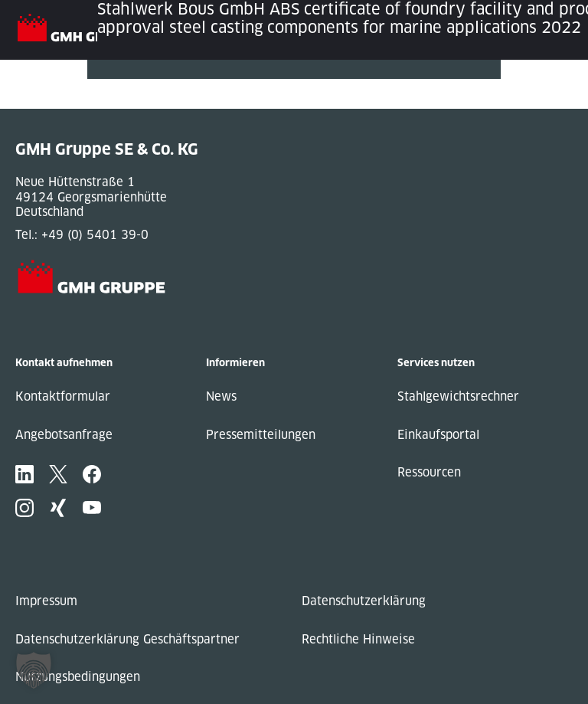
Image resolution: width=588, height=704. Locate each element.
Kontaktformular (63, 396)
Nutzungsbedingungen (78, 677)
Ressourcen (429, 472)
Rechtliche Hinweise (358, 639)
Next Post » (120, 102)
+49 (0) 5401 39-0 (95, 235)
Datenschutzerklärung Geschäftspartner (127, 639)
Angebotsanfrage (64, 435)
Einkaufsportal (438, 435)
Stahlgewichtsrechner (458, 396)
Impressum (46, 601)
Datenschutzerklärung (364, 601)
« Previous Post (132, 86)
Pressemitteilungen (261, 435)
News (221, 396)
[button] (34, 670)
